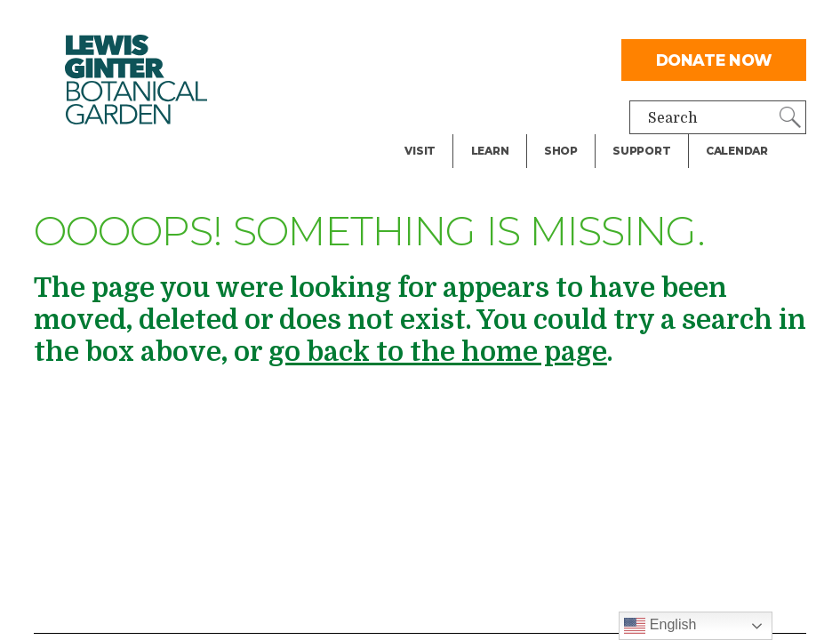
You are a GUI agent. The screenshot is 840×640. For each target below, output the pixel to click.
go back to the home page (438, 352)
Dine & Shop (448, 21)
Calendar (737, 151)
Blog (486, 128)
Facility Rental (455, 57)
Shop (561, 151)
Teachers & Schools (539, 21)
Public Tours (514, 92)
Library (496, 57)
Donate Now (715, 60)
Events (428, 92)
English (660, 626)
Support (641, 151)
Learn (490, 151)
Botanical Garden (136, 80)
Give (627, 92)
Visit (420, 151)
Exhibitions (444, 128)
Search (673, 118)
